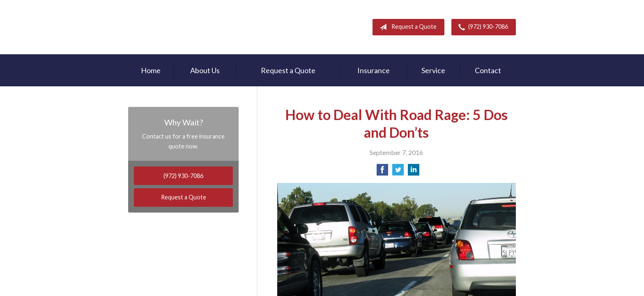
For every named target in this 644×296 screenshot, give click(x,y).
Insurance (374, 70)
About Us (205, 70)
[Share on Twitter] (398, 172)
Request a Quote (406, 27)
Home (151, 70)
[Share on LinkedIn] (414, 172)
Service (433, 70)
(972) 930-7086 (482, 27)
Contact (488, 70)
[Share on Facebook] (382, 172)
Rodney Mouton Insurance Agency (181, 27)
